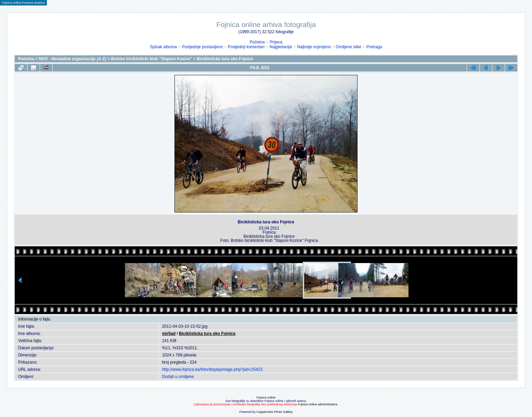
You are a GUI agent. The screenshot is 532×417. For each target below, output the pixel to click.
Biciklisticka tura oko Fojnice (225, 59)
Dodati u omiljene (178, 377)
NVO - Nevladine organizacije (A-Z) (72, 59)
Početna (257, 42)
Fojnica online (266, 398)
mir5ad (169, 334)
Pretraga (374, 47)
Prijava (276, 42)
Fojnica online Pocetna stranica (23, 3)
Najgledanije (281, 47)
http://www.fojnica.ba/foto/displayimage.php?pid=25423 (212, 369)
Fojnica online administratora (318, 404)
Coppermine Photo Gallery (274, 412)
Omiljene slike (348, 47)
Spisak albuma (163, 47)
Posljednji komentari (246, 47)
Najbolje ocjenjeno (314, 47)
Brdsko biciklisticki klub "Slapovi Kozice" (151, 59)
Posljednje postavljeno (202, 47)
